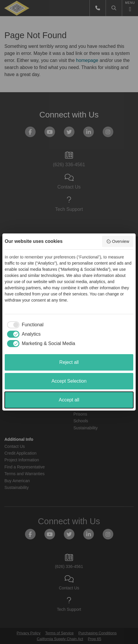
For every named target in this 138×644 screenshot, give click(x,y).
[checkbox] (24, 325)
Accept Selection (69, 381)
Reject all (69, 362)
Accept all (69, 400)
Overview (118, 241)
